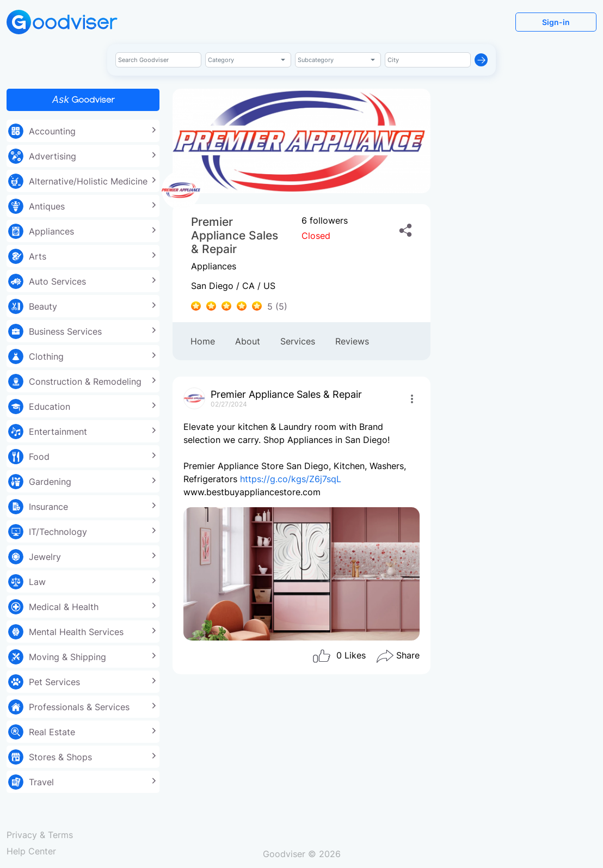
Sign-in (556, 22)
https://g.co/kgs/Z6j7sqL (291, 479)
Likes (339, 656)
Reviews (352, 341)
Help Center (31, 851)
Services (298, 341)
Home (203, 341)
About (248, 341)
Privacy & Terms (40, 835)
